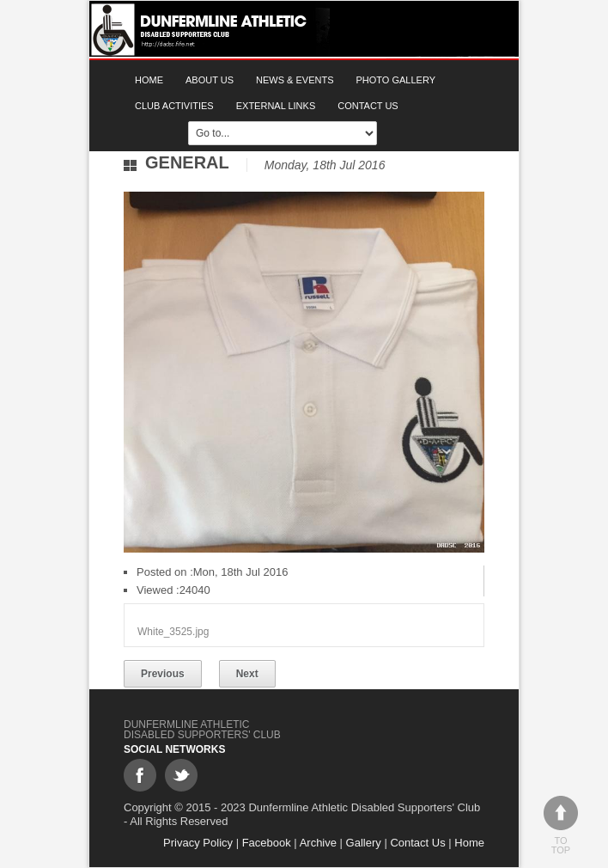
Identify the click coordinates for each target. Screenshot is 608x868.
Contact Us (368, 106)
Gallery (364, 843)
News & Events (295, 80)
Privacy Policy (198, 843)
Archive (318, 843)
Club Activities (174, 106)
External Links (276, 106)
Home (149, 80)
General (187, 162)
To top (561, 825)
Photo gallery (396, 80)
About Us (210, 80)
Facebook (267, 843)
